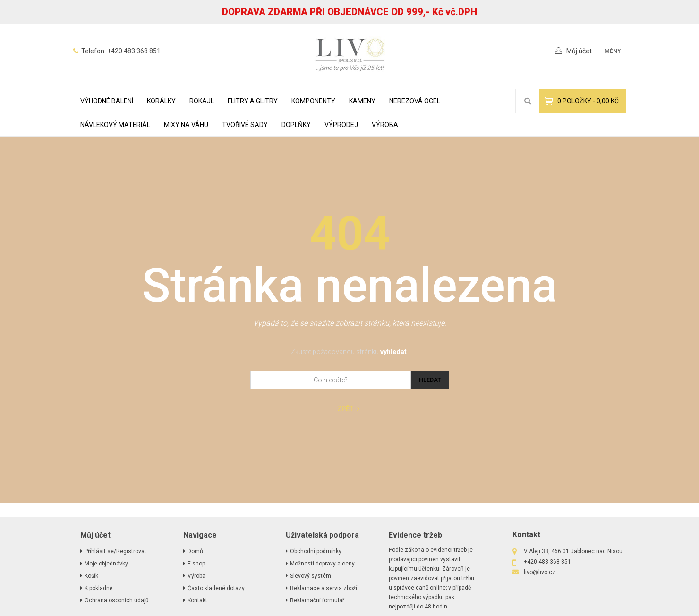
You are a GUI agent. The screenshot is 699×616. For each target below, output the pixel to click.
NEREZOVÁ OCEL (415, 101)
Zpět (348, 409)
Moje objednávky (106, 564)
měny (613, 51)
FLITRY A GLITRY (253, 101)
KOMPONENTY (313, 101)
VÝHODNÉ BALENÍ (107, 101)
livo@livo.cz (540, 572)
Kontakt (197, 600)
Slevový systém (311, 576)
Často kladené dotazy (216, 588)
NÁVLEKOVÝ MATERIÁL (115, 125)
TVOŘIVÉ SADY (245, 125)
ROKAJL (202, 101)
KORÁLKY (161, 101)
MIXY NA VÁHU (186, 125)
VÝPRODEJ (341, 125)
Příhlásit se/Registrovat (115, 551)
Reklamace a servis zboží (324, 588)
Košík (91, 576)
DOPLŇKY (296, 125)
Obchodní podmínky (316, 551)
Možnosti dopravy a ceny (322, 564)
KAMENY (362, 101)
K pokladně (98, 588)
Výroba (385, 125)
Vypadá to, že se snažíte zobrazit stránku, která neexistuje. (350, 323)
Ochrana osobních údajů (117, 600)
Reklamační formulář (317, 600)
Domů (195, 551)
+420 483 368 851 (134, 51)
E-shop (196, 564)
